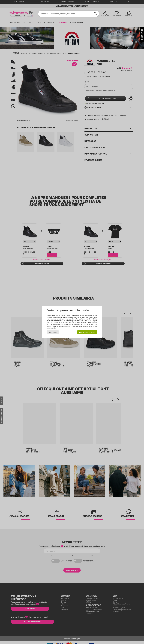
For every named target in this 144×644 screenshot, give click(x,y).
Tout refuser (53, 332)
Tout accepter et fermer (87, 332)
